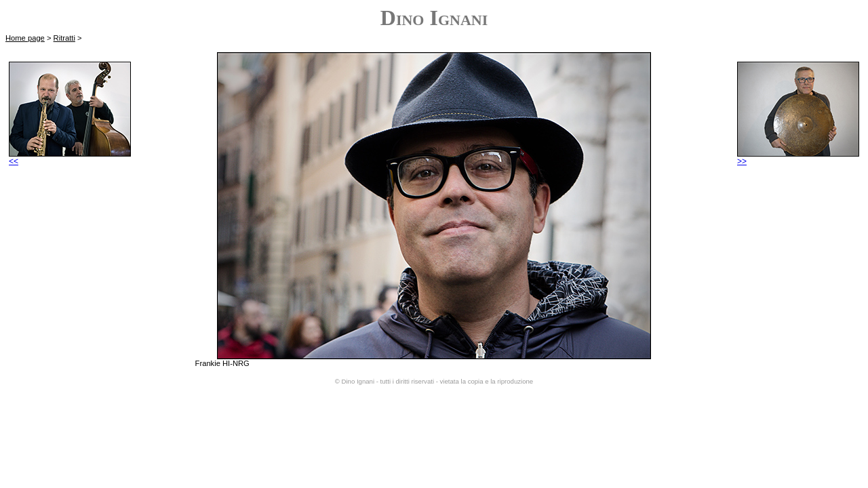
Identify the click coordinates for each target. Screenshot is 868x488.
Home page (25, 38)
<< (70, 158)
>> (798, 158)
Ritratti (64, 38)
